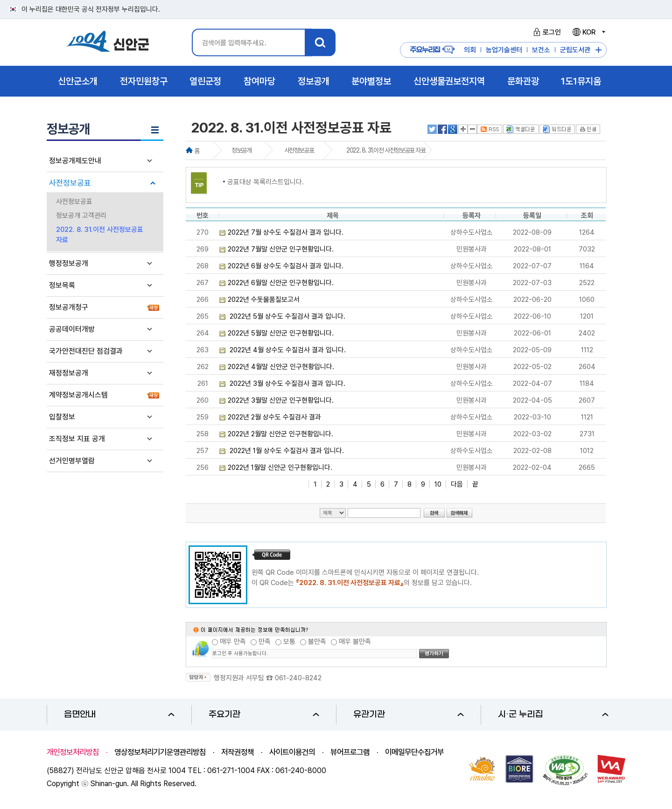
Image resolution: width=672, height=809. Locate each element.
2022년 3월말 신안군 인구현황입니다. (281, 400)
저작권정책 (238, 752)
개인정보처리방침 (73, 752)
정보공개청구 (69, 307)
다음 (457, 484)
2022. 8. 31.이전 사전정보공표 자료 (100, 235)
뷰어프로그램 (350, 752)
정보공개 (241, 150)
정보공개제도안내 (75, 161)
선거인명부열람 (72, 461)
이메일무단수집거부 (414, 752)
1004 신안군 (107, 43)
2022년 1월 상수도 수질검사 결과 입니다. (286, 451)
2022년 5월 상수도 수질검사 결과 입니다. (287, 316)
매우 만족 (233, 642)
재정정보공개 (69, 373)
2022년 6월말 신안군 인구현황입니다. (281, 283)
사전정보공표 (70, 183)
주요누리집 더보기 (598, 50)
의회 (470, 50)
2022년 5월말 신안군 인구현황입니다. (281, 333)
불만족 (317, 642)
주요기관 (264, 715)
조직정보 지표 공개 (77, 439)
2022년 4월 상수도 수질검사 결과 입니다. (287, 350)
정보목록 (62, 285)
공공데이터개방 (72, 329)
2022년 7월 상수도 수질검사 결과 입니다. (286, 232)
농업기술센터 (504, 50)
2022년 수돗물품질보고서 (264, 300)
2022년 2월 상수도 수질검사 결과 (274, 417)
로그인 (546, 32)
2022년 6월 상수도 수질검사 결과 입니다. (286, 266)
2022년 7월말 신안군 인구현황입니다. (281, 249)
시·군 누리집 (553, 715)
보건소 (541, 50)
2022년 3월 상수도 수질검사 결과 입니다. (287, 384)
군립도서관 (575, 50)
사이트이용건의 (292, 752)
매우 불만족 (355, 642)
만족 (265, 642)
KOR (588, 32)
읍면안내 (119, 715)
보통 (289, 642)
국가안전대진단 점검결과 (86, 351)
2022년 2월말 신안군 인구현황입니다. (280, 434)
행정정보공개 (69, 263)
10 (438, 484)
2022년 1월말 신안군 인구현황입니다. (280, 467)
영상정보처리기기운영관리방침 (160, 752)
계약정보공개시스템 (78, 395)
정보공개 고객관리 (81, 216)
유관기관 (409, 715)
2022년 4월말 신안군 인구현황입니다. (281, 367)
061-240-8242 (298, 678)
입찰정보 (62, 417)
